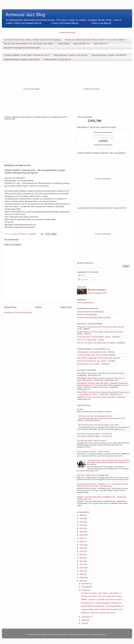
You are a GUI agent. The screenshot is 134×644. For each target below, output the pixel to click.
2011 (82, 564)
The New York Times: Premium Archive (91, 441)
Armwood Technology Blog (87, 315)
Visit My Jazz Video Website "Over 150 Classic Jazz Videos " (29, 44)
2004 (82, 581)
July (83, 623)
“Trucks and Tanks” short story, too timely (92, 355)
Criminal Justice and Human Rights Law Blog (94, 318)
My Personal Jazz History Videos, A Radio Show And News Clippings (33, 40)
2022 (82, 528)
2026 (82, 515)
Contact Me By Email (67, 33)
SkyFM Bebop (64, 44)
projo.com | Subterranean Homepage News (93, 475)
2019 (82, 538)
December (86, 584)
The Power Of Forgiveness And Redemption (22, 48)
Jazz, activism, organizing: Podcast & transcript (94, 358)
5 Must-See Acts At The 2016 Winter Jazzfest (94, 337)
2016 (82, 548)
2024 (82, 522)
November (86, 587)
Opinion (46, 23)
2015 (82, 551)
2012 (82, 561)
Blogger (103, 635)
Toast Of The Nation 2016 (86, 340)
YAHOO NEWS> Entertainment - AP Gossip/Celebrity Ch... (103, 606)
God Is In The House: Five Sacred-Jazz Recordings (96, 343)
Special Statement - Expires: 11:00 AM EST (22, 59)
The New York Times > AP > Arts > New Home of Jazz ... (102, 596)
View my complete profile (97, 293)
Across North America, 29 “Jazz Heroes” (92, 361)
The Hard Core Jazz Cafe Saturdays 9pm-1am (96, 416)
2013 (82, 558)
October (85, 590)
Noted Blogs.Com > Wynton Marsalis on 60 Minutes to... (102, 603)
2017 (82, 545)
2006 (82, 574)
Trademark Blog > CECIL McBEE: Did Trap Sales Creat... (102, 609)
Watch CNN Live (100, 44)
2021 (82, 532)
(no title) (80, 409)
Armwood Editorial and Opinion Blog (90, 312)
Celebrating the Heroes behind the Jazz (92, 352)
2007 (82, 571)
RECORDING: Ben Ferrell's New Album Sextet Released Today (100, 373)
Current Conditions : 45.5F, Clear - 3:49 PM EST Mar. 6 (27, 55)
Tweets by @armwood (85, 303)
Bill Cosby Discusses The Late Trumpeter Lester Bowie (99, 425)
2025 (82, 519)
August (84, 620)
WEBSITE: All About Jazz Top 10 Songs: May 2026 (96, 397)
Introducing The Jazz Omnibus (88, 364)
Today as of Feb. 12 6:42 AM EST (57, 59)
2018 (82, 541)
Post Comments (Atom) (23, 312)
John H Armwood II (98, 290)
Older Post (66, 307)
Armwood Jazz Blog (25, 15)
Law (114, 23)
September (86, 617)
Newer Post (10, 307)
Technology (84, 23)
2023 (82, 525)
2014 (82, 555)
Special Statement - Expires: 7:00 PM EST (109, 55)
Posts (82, 275)
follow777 (86, 635)
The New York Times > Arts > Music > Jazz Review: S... (102, 593)
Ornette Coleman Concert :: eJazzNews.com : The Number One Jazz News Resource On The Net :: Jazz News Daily (103, 485)
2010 (82, 568)
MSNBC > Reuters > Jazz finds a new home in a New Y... (102, 600)
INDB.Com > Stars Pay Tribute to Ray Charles (98, 613)
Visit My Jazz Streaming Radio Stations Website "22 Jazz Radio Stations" (95, 40)
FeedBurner (108, 145)
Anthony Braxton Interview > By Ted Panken (93, 451)
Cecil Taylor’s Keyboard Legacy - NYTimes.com (95, 434)
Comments (83, 280)
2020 (82, 535)
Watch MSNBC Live (82, 44)
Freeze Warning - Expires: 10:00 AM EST (71, 55)
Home (38, 307)
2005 (82, 578)
